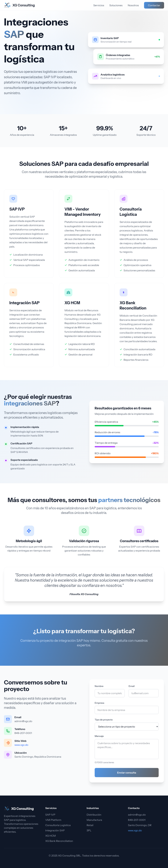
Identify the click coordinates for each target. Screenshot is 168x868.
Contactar (154, 5)
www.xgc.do (21, 747)
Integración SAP (24, 305)
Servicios (99, 5)
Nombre (99, 688)
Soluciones (116, 5)
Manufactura (94, 820)
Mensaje (99, 738)
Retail (90, 825)
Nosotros (133, 5)
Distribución (94, 815)
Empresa (99, 705)
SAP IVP (17, 211)
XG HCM (72, 305)
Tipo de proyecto (104, 722)
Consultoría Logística (58, 825)
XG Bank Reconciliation (59, 841)
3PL (89, 830)
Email (132, 688)
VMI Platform (53, 820)
